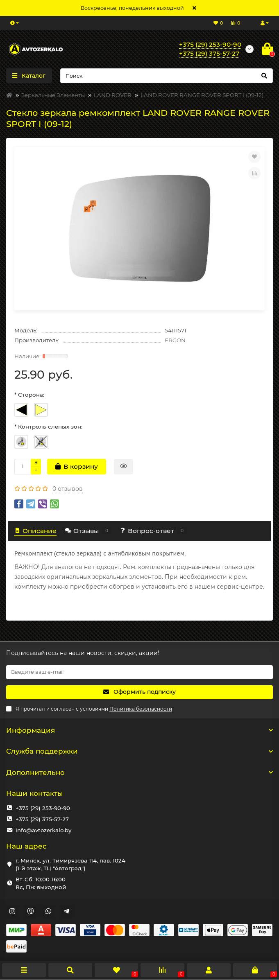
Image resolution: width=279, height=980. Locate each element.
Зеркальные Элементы (53, 95)
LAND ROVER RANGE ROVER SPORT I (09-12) (202, 95)
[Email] (139, 672)
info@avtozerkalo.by (43, 830)
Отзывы (88, 531)
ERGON (175, 340)
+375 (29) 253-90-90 (43, 808)
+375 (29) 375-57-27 (42, 819)
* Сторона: (29, 395)
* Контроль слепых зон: (48, 427)
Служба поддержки (139, 751)
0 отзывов (68, 489)
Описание (35, 531)
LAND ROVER (113, 95)
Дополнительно (139, 772)
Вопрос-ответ (153, 531)
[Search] (167, 76)
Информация (139, 730)
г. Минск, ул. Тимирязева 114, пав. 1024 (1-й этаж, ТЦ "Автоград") (70, 864)
